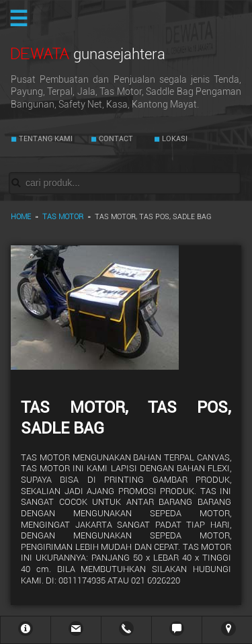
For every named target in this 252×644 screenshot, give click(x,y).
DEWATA (88, 53)
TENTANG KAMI (45, 139)
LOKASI (174, 139)
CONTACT (115, 139)
